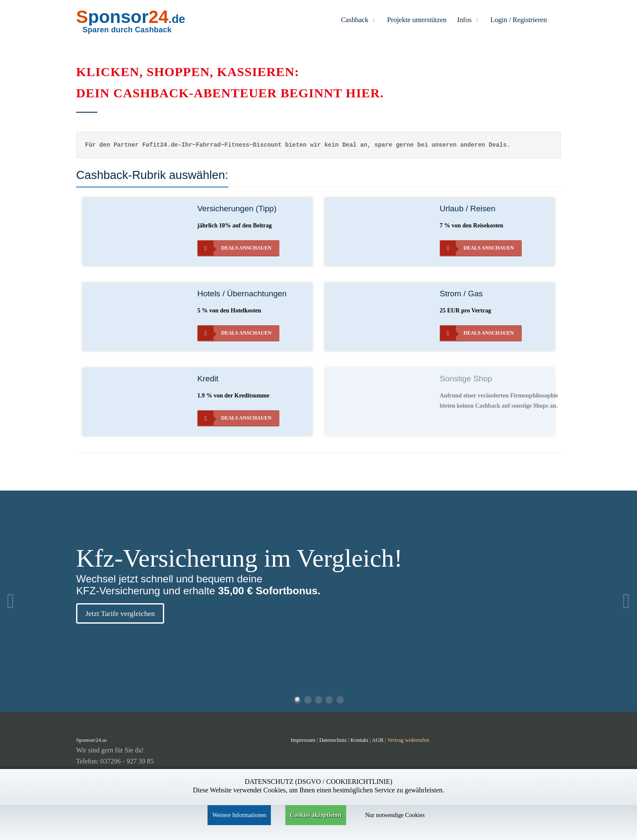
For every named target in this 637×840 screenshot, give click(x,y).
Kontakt (360, 740)
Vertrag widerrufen (408, 740)
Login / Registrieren (519, 20)
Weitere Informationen (239, 815)
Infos (468, 20)
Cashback (359, 20)
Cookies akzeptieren (316, 815)
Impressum (303, 740)
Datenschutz (333, 740)
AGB (377, 740)
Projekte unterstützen (417, 20)
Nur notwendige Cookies (395, 815)
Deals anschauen (235, 248)
